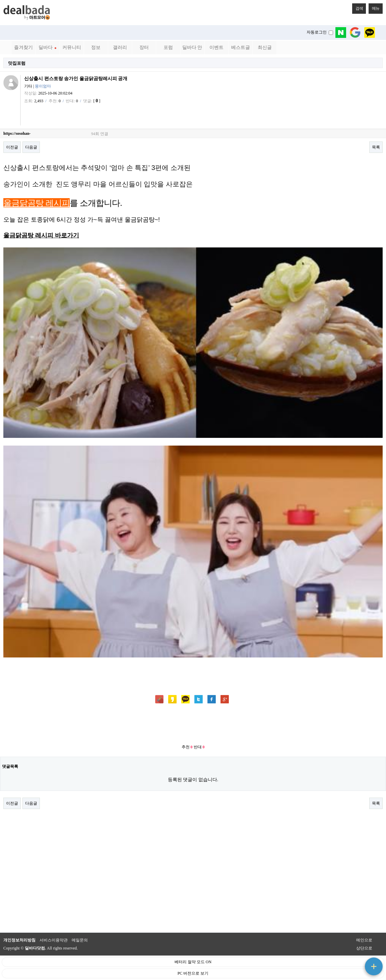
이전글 (12, 147)
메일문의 (80, 940)
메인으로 (364, 940)
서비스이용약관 (54, 940)
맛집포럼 (17, 63)
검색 (358, 7)
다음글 (31, 147)
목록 (376, 147)
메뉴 (374, 7)
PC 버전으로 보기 (193, 973)
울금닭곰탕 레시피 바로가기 (41, 235)
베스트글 (241, 47)
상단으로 (364, 948)
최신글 (265, 47)
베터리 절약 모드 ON (193, 962)
